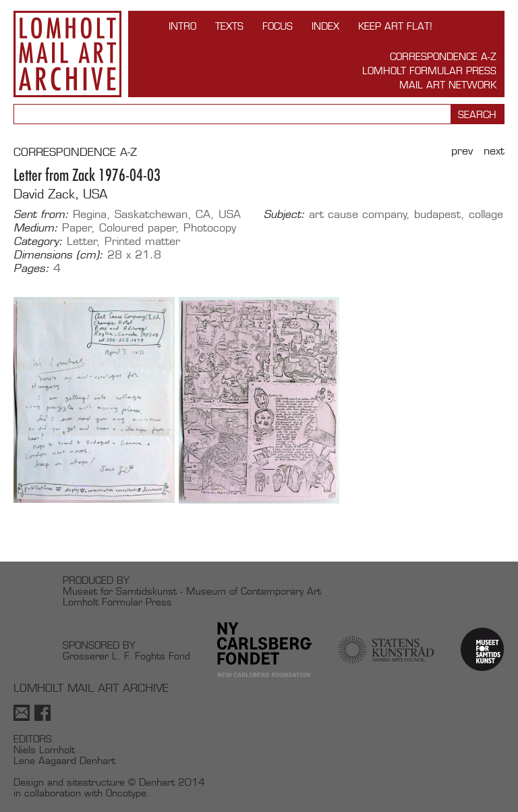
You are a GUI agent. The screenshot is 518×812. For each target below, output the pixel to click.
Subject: (284, 215)
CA (203, 214)
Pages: (31, 269)
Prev (462, 151)
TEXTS (229, 26)
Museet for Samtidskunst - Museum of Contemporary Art (192, 591)
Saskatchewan (151, 214)
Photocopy (210, 228)
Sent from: (41, 215)
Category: (38, 242)
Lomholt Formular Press (429, 71)
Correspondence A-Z (443, 56)
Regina (90, 214)
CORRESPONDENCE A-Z (75, 152)
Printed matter (142, 241)
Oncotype (126, 793)
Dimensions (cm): (58, 255)
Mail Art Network (448, 85)
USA (230, 214)
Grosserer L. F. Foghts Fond (126, 656)
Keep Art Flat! (395, 26)
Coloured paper (138, 228)
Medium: (36, 228)
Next (494, 151)
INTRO (182, 26)
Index (325, 26)
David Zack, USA (60, 194)
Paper (77, 228)
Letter (82, 241)
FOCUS (278, 26)
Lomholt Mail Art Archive (67, 54)
